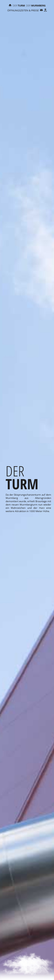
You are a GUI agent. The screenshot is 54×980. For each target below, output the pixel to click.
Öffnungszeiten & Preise (23, 10)
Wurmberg (36, 6)
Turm (19, 6)
